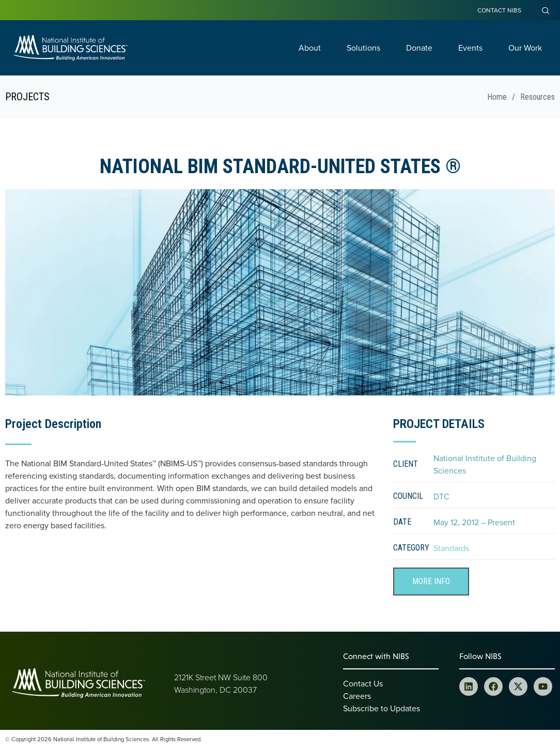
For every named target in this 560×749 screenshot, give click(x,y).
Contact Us (363, 683)
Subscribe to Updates (382, 708)
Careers (357, 696)
